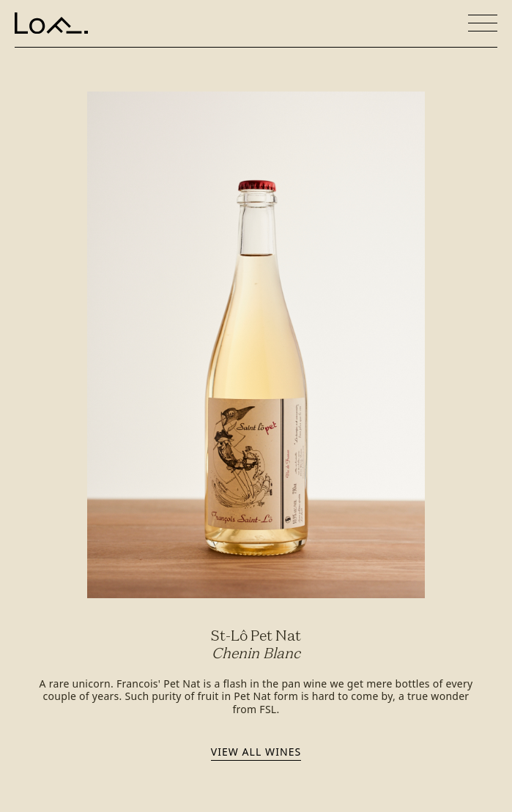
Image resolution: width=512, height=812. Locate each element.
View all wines (256, 752)
